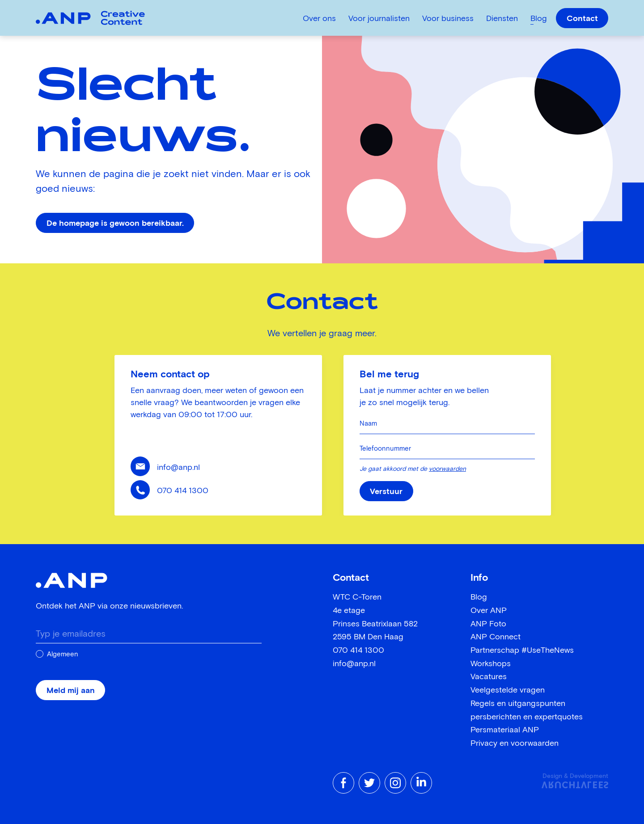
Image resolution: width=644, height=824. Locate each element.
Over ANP (489, 611)
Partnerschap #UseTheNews (522, 651)
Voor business (448, 19)
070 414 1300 (183, 491)
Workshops (491, 664)
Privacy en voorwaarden (515, 744)
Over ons (319, 19)
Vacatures (489, 677)
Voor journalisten (379, 19)
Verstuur (386, 492)
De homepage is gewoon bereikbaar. (115, 224)
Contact (582, 19)
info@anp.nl (178, 468)
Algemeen (63, 654)
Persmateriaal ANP (505, 730)
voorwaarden (447, 469)
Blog (539, 19)
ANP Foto (488, 624)
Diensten (502, 19)
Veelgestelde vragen (508, 690)
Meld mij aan (71, 691)
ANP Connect (496, 637)
